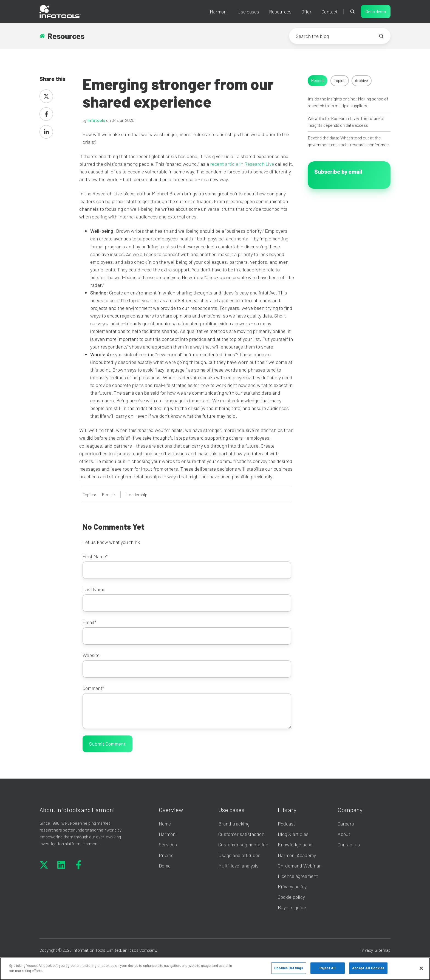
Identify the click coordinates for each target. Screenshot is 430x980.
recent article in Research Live (242, 164)
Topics (340, 80)
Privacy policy (292, 886)
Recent (318, 80)
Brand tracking (234, 824)
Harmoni (219, 12)
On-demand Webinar (299, 866)
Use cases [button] (248, 12)
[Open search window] (352, 12)
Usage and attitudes (239, 855)
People (108, 494)
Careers (346, 824)
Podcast (286, 824)
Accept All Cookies (368, 968)
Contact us (349, 844)
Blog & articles (293, 834)
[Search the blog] (381, 36)
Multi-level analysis (238, 866)
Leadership (137, 494)
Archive (361, 80)
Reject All (328, 968)
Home (165, 824)
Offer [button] (306, 12)
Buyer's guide (292, 907)
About (344, 834)
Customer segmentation (243, 844)
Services (168, 844)
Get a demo (376, 11)
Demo (165, 866)
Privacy (366, 950)
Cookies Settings (289, 968)
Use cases (231, 810)
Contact (329, 12)
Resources (280, 12)
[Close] (421, 968)
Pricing (166, 855)
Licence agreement (298, 876)
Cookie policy (291, 897)
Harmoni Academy (297, 855)
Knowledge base (295, 844)
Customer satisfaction (241, 834)
